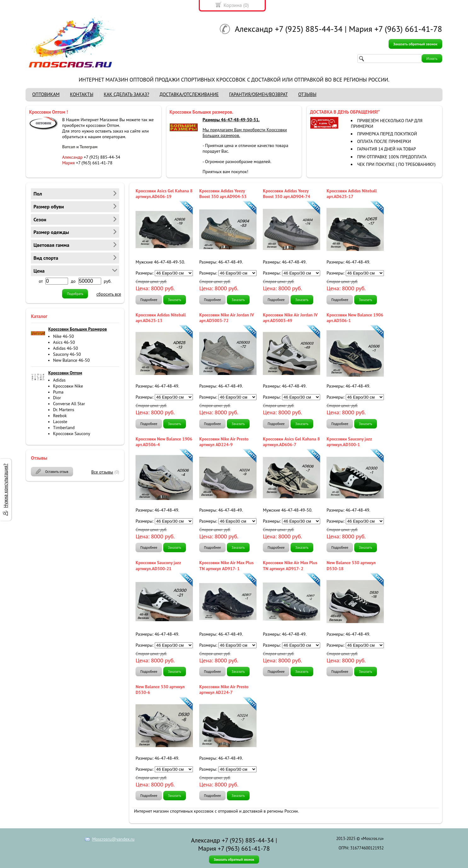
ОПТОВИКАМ (46, 94)
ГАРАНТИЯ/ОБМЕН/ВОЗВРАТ (258, 94)
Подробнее (149, 300)
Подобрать (75, 294)
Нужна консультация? (6, 486)
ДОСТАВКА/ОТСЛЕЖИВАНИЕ (189, 94)
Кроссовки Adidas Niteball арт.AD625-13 (161, 318)
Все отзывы (102, 472)
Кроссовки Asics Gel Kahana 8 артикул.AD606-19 (164, 194)
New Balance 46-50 (71, 360)
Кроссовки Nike (68, 386)
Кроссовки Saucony (72, 434)
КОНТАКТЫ (82, 94)
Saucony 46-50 (67, 354)
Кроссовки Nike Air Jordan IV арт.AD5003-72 (226, 318)
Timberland (64, 428)
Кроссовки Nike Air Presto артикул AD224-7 (224, 689)
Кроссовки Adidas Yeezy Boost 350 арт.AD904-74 (286, 194)
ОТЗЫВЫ (307, 94)
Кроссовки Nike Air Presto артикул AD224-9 (224, 442)
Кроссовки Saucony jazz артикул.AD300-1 (349, 442)
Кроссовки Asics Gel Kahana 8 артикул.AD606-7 (291, 442)
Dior (57, 398)
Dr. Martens (64, 410)
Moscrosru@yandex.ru (113, 839)
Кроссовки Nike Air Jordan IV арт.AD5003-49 (290, 318)
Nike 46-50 (63, 336)
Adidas (59, 380)
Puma (58, 392)
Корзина (233, 5)
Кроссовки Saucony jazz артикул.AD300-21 (158, 565)
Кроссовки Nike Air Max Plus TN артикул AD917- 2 (290, 565)
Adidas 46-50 (65, 348)
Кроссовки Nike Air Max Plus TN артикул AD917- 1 (226, 565)
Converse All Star (69, 404)
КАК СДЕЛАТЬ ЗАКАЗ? (126, 94)
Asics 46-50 (64, 342)
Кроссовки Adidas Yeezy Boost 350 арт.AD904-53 (223, 194)
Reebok (60, 416)
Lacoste (60, 422)
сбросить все (109, 294)
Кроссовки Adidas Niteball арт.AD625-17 (352, 194)
